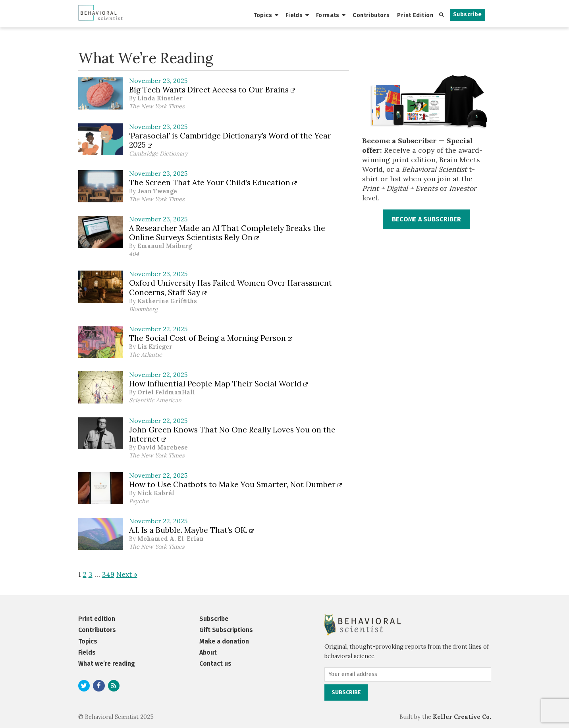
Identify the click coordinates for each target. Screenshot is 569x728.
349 (108, 574)
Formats (328, 15)
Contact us (215, 664)
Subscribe (468, 14)
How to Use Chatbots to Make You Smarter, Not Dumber (236, 484)
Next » (127, 574)
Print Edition (415, 15)
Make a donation (224, 641)
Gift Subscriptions (226, 630)
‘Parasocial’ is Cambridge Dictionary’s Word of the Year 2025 (230, 140)
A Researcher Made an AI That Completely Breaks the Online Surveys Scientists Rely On (227, 233)
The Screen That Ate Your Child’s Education (213, 182)
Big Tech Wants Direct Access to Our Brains (212, 90)
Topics (263, 15)
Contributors (371, 15)
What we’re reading (107, 664)
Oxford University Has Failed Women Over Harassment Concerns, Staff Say (230, 287)
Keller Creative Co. (462, 717)
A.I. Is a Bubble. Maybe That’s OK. (192, 530)
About (208, 652)
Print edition (97, 619)
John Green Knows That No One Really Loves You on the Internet (232, 434)
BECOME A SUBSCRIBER (426, 219)
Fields (294, 15)
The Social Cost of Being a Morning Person (211, 338)
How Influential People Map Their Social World (219, 384)
